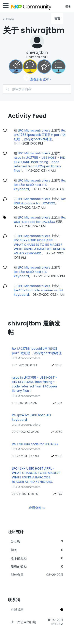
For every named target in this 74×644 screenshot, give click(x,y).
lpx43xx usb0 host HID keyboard (31, 274)
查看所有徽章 (39, 79)
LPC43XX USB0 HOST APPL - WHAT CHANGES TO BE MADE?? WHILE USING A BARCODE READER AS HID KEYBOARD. (39, 247)
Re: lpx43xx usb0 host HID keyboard (40, 185)
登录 (68, 6)
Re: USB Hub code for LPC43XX (40, 201)
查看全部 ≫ (37, 508)
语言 (57, 19)
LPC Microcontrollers (34, 130)
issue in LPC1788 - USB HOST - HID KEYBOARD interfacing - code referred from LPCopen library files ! (40, 164)
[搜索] (37, 89)
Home (9, 19)
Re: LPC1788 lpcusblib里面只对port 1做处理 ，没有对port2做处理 (40, 135)
